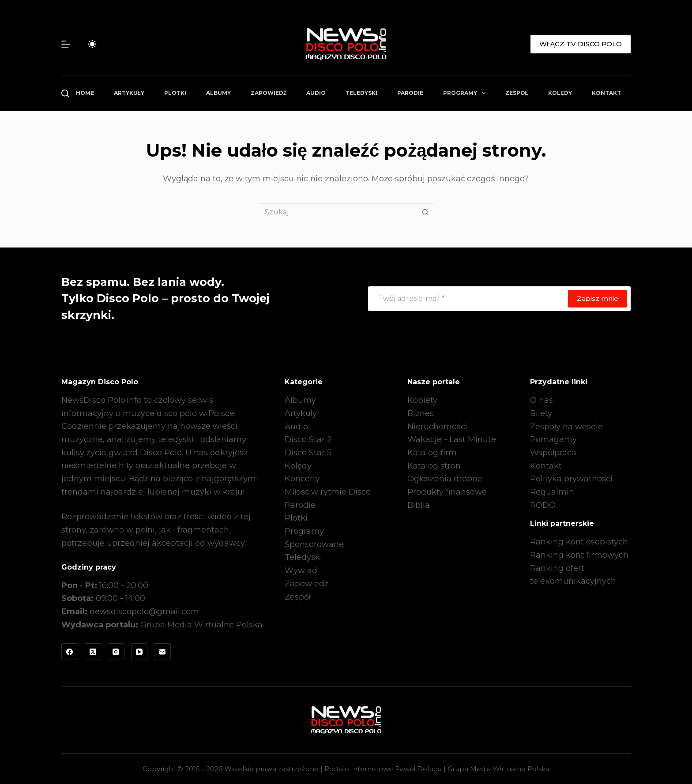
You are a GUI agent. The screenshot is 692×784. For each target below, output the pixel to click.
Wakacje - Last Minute (452, 439)
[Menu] (66, 44)
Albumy (218, 93)
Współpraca (553, 453)
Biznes (421, 413)
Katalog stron (434, 466)
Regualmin (552, 492)
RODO (543, 505)
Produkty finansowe (447, 492)
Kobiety (422, 400)
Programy (466, 93)
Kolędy (560, 93)
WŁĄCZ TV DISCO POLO (581, 44)
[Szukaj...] (337, 212)
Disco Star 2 (308, 439)
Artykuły (129, 93)
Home (85, 93)
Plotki (175, 93)
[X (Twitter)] (93, 652)
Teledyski (361, 93)
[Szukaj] (65, 93)
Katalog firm (432, 453)
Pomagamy (553, 439)
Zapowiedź (269, 93)
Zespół (517, 93)
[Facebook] (70, 652)
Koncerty (302, 479)
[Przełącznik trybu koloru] (92, 44)
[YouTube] (139, 652)
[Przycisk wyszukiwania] (425, 212)
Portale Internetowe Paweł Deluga (383, 769)
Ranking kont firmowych (579, 555)
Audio (316, 93)
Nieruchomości (437, 427)
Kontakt (606, 93)
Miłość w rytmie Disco (328, 492)
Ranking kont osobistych (579, 542)
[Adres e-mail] (468, 299)
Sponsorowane (314, 544)
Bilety (541, 413)
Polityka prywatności (571, 479)
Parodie (410, 93)
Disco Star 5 (308, 453)
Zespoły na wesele (566, 427)
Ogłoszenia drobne (445, 479)
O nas (542, 400)
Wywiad (301, 570)
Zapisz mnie (598, 298)
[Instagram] (116, 652)
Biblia (419, 505)
